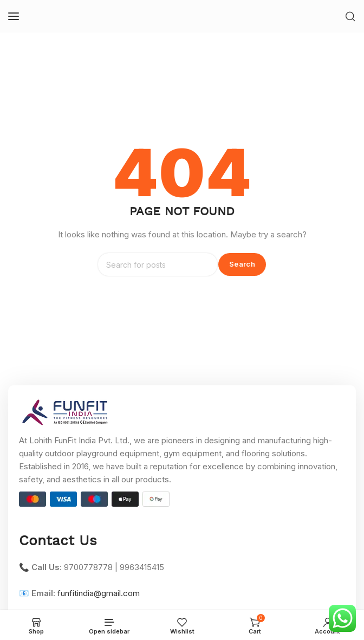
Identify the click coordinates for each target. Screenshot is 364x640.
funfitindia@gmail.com (99, 593)
